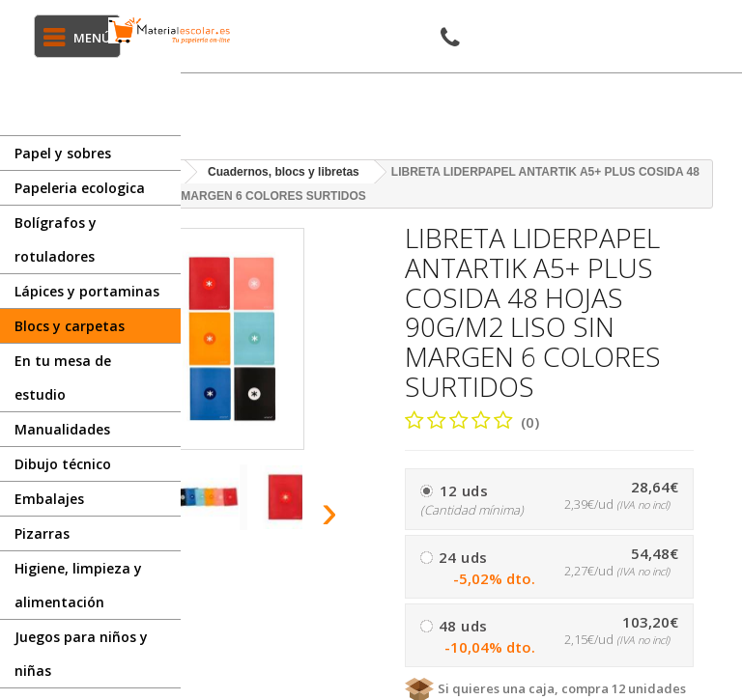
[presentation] (330, 511)
